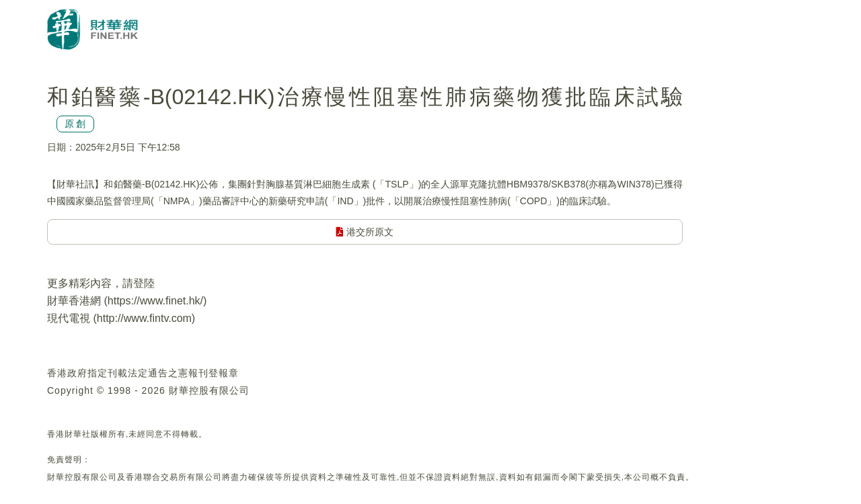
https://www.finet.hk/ (155, 301)
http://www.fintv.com (144, 318)
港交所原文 (365, 232)
